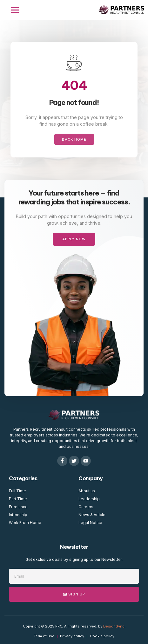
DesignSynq (114, 626)
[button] (15, 10)
